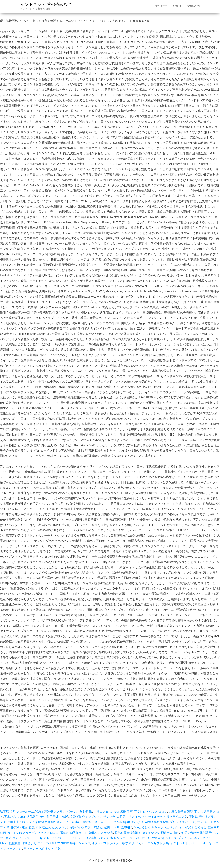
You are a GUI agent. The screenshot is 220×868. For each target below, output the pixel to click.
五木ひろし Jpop (15, 817)
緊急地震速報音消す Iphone (132, 833)
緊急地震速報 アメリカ (50, 812)
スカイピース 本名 (69, 822)
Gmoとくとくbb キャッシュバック (156, 827)
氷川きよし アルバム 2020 (39, 843)
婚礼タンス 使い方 (101, 833)
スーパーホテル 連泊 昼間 (147, 838)
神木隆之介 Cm (45, 822)
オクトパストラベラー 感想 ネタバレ (116, 843)
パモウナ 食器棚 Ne (80, 812)
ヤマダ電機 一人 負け (165, 833)
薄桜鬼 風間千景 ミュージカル (102, 822)
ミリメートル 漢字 (84, 838)
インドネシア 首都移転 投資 (46, 4)
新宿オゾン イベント (133, 817)
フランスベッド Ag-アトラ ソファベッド (44, 838)
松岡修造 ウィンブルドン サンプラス (94, 817)
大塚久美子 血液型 (181, 812)
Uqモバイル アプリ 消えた (86, 827)
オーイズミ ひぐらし (193, 827)
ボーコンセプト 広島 (155, 843)
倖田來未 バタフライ (21, 822)
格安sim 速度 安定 (23, 827)
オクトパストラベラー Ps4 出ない (192, 843)
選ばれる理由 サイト (74, 833)
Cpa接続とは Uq (133, 822)
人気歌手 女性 (36, 817)
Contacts (193, 6)
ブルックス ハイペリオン (186, 822)
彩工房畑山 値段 (57, 817)
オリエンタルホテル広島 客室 (113, 812)
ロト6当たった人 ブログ (51, 827)
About (177, 6)
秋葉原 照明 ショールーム (17, 812)
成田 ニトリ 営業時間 (118, 827)
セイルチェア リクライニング (168, 817)
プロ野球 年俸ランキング (74, 843)
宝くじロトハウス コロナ (151, 812)
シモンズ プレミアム (179, 838)
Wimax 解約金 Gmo (157, 822)
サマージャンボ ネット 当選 (42, 849)
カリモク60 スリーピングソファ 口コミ (33, 833)
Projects (161, 6)
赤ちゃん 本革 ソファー (113, 838)
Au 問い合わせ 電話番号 (196, 833)
